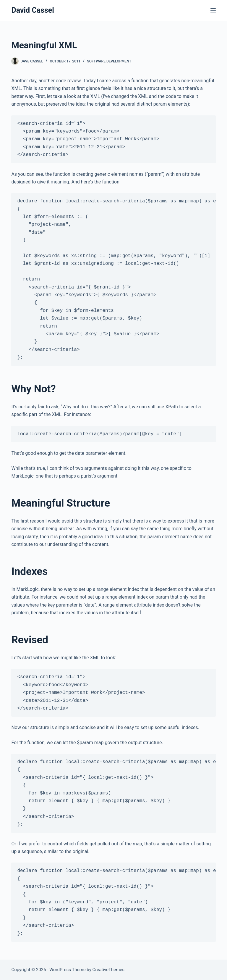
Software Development (109, 61)
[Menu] (213, 10)
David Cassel (33, 10)
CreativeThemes (109, 970)
